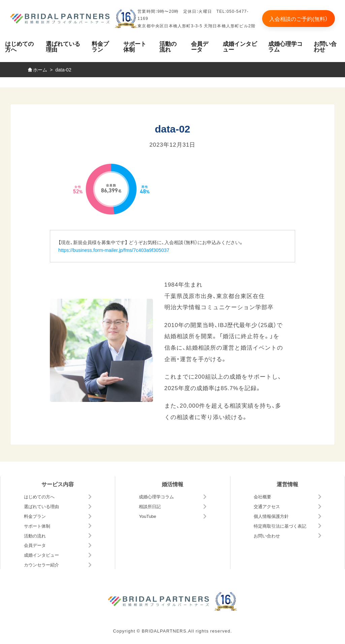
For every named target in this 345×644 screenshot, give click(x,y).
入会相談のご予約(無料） (298, 19)
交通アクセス (267, 506)
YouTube (147, 516)
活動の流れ (168, 46)
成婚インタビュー (240, 46)
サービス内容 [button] (58, 484)
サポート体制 (135, 46)
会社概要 (262, 496)
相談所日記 (150, 506)
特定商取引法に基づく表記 (280, 526)
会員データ (200, 46)
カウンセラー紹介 (41, 565)
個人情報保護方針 (271, 516)
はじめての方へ (19, 46)
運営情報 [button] (287, 484)
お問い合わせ (267, 536)
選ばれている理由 (63, 46)
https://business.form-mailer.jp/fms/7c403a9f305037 (114, 250)
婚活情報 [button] (172, 484)
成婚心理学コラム (285, 46)
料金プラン (100, 46)
